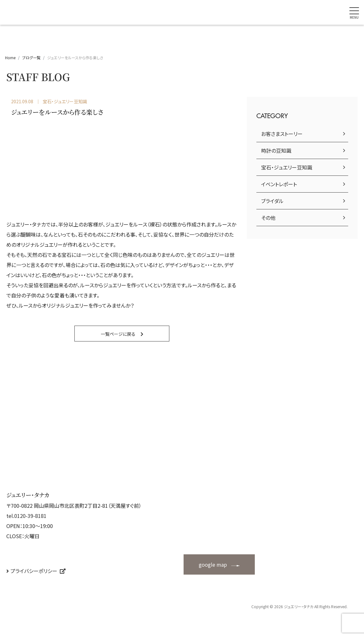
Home (10, 57)
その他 (268, 218)
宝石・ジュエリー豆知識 (287, 167)
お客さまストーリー (282, 134)
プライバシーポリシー (34, 571)
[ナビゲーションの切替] (354, 12)
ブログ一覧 (31, 57)
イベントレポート (279, 184)
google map (213, 564)
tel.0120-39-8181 (26, 516)
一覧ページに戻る (118, 334)
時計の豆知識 (276, 150)
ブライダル (272, 201)
